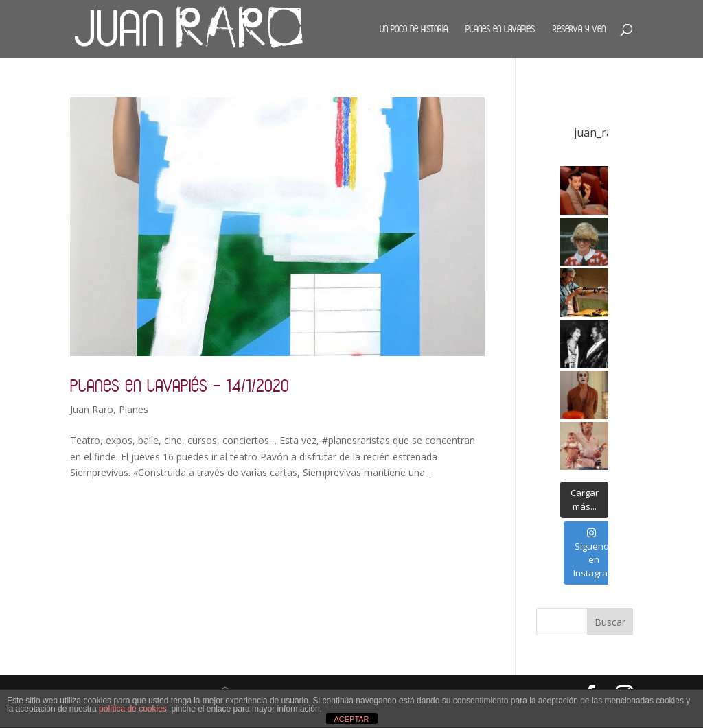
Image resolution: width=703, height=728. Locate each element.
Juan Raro (92, 409)
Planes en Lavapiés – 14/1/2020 (180, 385)
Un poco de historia (414, 29)
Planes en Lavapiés (500, 29)
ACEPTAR (351, 719)
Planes (134, 409)
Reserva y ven (579, 29)
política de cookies (133, 709)
